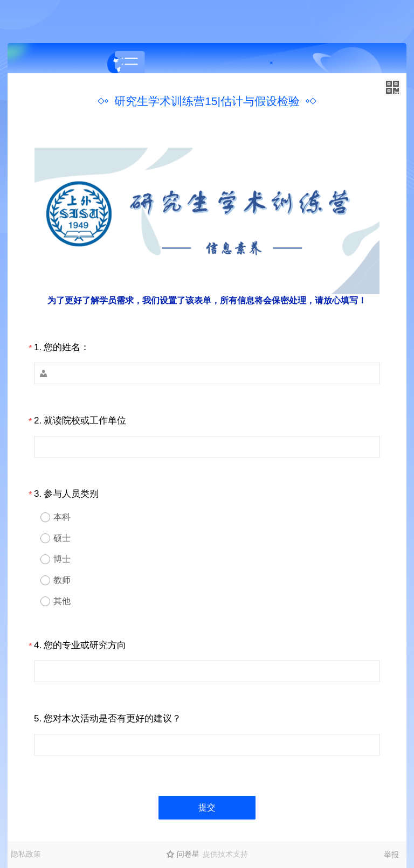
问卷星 (188, 854)
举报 (391, 855)
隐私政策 (26, 854)
